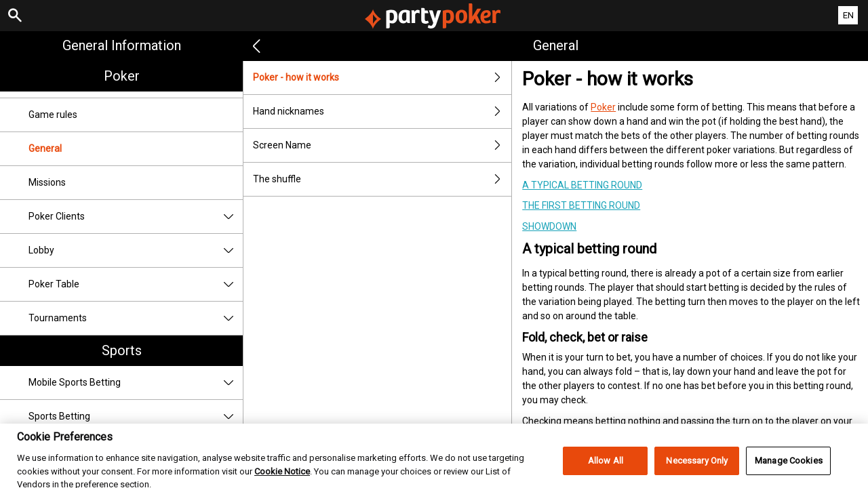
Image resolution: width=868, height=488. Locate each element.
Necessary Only (697, 468)
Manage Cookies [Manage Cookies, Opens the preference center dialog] (789, 468)
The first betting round (581, 205)
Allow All (606, 468)
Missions (47, 182)
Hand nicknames (382, 111)
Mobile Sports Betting (136, 383)
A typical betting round (582, 185)
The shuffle (382, 179)
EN (848, 15)
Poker (122, 76)
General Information (122, 45)
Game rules (53, 115)
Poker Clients (136, 217)
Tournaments (136, 318)
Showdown (549, 226)
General (45, 148)
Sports (122, 350)
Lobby (136, 250)
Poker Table (136, 284)
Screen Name (382, 145)
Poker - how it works (382, 78)
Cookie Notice (282, 478)
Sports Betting (136, 416)
